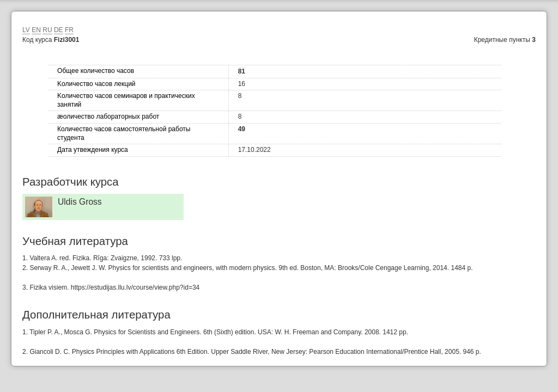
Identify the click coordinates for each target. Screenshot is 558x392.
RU (47, 30)
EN (36, 30)
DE (59, 30)
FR (69, 30)
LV (26, 30)
